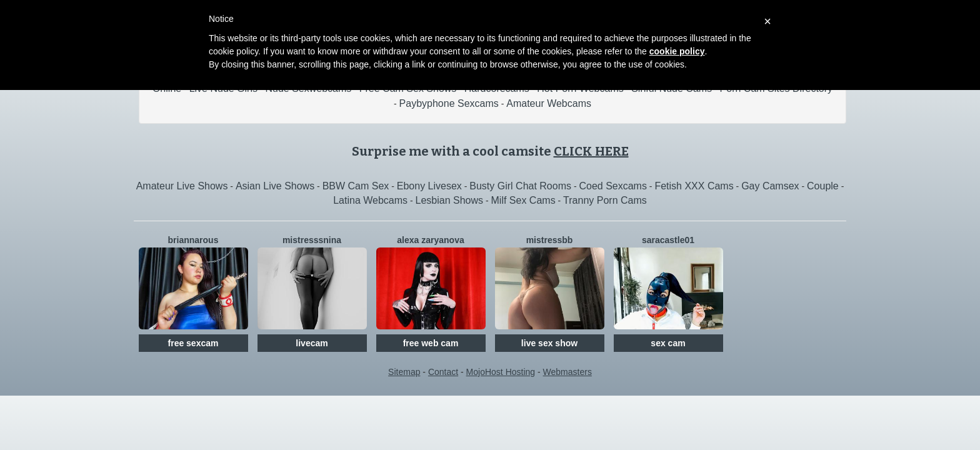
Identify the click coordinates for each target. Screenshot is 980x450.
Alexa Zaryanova (430, 240)
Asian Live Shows (275, 186)
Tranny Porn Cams (605, 200)
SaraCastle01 (668, 240)
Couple (823, 186)
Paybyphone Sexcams (449, 103)
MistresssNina (312, 240)
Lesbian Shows (450, 200)
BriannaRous (193, 240)
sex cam (668, 343)
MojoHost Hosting (501, 372)
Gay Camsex (770, 186)
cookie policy (677, 51)
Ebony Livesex (429, 186)
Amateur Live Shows (182, 186)
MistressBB (550, 240)
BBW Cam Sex (356, 186)
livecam (312, 343)
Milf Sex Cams (523, 200)
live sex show (549, 343)
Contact (443, 372)
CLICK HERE (591, 151)
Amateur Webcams (549, 103)
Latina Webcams (370, 200)
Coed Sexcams (613, 186)
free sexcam (193, 343)
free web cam (431, 343)
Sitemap (404, 372)
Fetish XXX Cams (694, 186)
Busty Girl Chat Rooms (520, 186)
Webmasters (567, 372)
